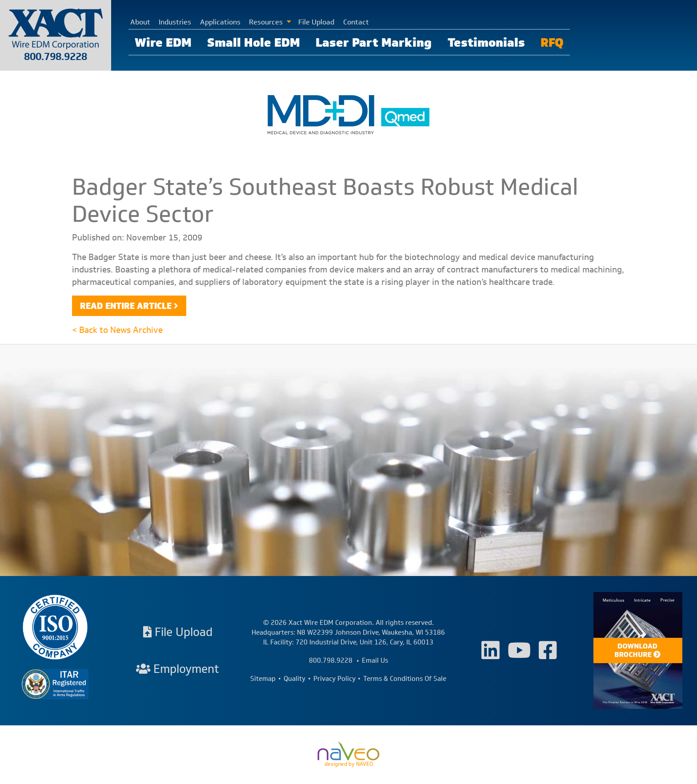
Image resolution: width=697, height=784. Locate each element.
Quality (294, 679)
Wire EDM (163, 42)
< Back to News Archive (117, 330)
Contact (356, 22)
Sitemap (263, 679)
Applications (220, 22)
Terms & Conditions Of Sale (405, 679)
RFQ (552, 42)
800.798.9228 (56, 56)
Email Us (375, 660)
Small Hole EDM (254, 42)
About (140, 22)
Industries (175, 22)
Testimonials (486, 42)
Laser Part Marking (374, 42)
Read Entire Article (126, 306)
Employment (178, 669)
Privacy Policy (334, 679)
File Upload (316, 22)
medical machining (586, 269)
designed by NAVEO (348, 755)
